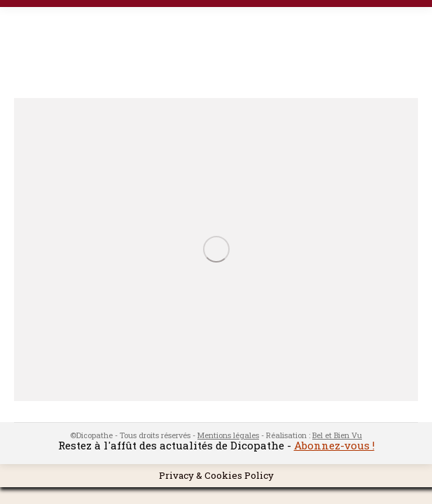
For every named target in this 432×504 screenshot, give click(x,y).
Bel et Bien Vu (337, 435)
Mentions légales (228, 435)
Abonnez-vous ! (334, 445)
